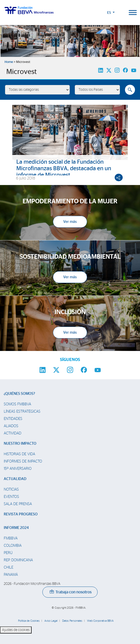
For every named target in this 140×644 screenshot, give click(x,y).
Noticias (11, 489)
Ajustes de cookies (16, 630)
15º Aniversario (18, 469)
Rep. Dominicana (18, 560)
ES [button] (109, 13)
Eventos (11, 497)
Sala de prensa (18, 504)
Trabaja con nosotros (71, 592)
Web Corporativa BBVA (100, 621)
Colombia (13, 546)
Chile (9, 567)
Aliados (11, 426)
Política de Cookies (29, 621)
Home (9, 62)
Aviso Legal (51, 621)
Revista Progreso (21, 514)
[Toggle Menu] (133, 12)
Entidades (13, 419)
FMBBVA (11, 538)
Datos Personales (72, 621)
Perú (8, 553)
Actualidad (15, 479)
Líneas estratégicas (22, 411)
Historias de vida (19, 454)
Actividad (13, 433)
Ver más (70, 222)
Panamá (11, 575)
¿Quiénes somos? (19, 394)
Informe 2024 (16, 528)
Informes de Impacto (23, 461)
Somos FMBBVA (17, 404)
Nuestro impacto (20, 444)
